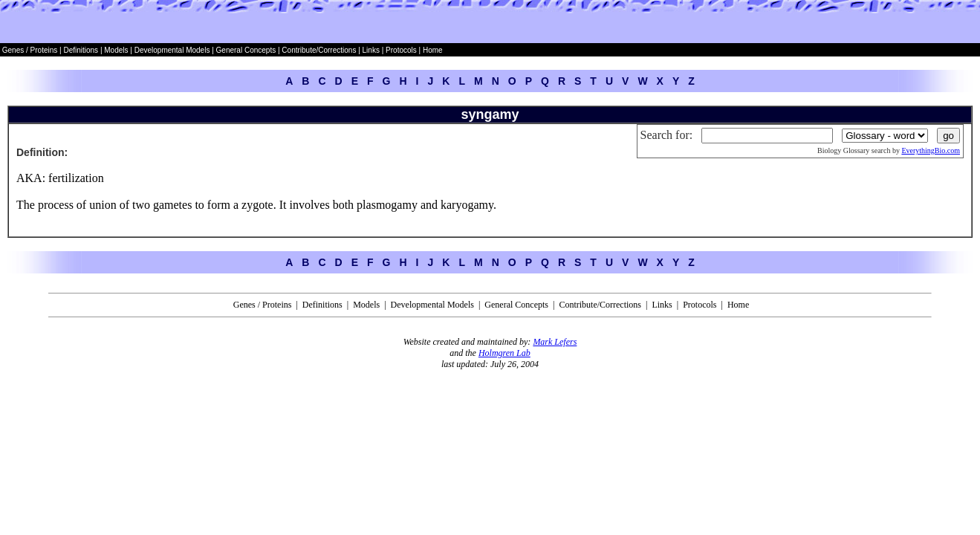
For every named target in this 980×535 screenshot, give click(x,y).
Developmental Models (173, 50)
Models (117, 50)
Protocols (400, 50)
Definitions (81, 50)
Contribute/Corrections (319, 50)
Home (433, 50)
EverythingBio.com (931, 150)
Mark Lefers (555, 342)
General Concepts (246, 50)
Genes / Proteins (30, 50)
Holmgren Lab (504, 353)
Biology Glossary (843, 150)
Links (371, 50)
